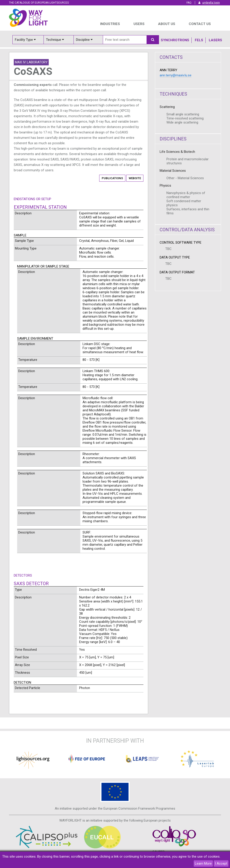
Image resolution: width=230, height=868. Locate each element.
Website (135, 178)
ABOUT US (167, 24)
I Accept (221, 863)
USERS (139, 24)
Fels (199, 40)
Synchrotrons (175, 40)
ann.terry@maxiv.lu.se (176, 75)
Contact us (200, 24)
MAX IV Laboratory (31, 62)
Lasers (215, 40)
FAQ (189, 3)
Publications (112, 178)
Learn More (203, 863)
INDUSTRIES (110, 24)
